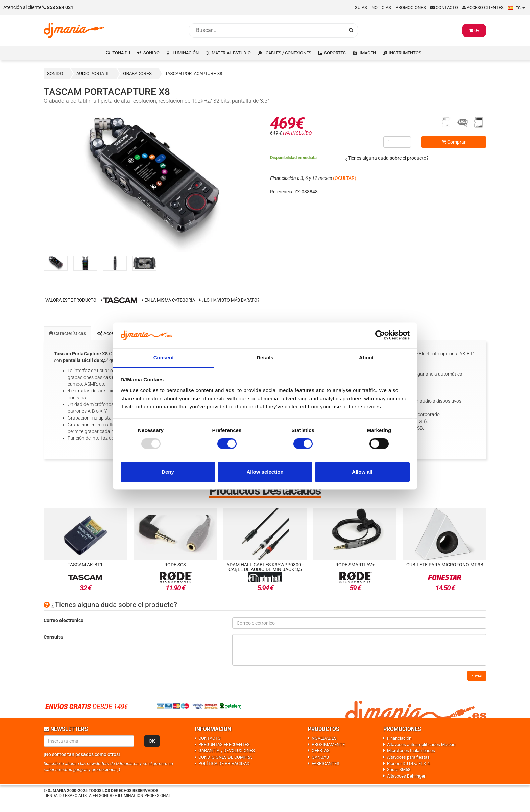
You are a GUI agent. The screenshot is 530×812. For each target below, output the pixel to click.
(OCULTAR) (345, 178)
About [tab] (366, 357)
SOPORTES (335, 53)
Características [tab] (67, 333)
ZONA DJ (121, 53)
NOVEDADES (324, 738)
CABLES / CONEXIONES (288, 53)
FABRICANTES (326, 763)
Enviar (477, 676)
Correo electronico (64, 620)
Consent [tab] (164, 357)
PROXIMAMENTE (328, 745)
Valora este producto (71, 300)
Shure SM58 (399, 770)
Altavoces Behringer (406, 776)
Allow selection (265, 472)
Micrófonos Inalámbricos (411, 751)
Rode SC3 (175, 565)
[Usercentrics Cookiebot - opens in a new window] (380, 335)
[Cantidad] (397, 142)
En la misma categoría (168, 300)
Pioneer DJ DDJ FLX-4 (408, 763)
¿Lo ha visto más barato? (231, 300)
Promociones (411, 8)
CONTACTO (210, 738)
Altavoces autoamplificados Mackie (421, 745)
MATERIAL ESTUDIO (231, 53)
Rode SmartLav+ (355, 565)
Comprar (454, 142)
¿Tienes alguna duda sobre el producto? (387, 158)
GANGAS (320, 757)
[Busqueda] (267, 30)
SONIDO (151, 53)
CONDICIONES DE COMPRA (225, 757)
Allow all (362, 472)
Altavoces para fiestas (408, 757)
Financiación (399, 738)
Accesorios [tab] (112, 333)
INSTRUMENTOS (405, 53)
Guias (361, 8)
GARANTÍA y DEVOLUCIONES (227, 751)
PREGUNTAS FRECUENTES (224, 745)
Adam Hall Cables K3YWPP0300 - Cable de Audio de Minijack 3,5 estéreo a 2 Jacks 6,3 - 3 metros (265, 569)
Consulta (53, 637)
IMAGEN (368, 53)
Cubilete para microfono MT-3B (445, 565)
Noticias (381, 8)
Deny (168, 472)
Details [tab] (265, 357)
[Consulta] (359, 650)
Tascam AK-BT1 (85, 565)
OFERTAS (321, 751)
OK (152, 741)
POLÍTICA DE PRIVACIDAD (224, 763)
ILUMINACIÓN (185, 53)
